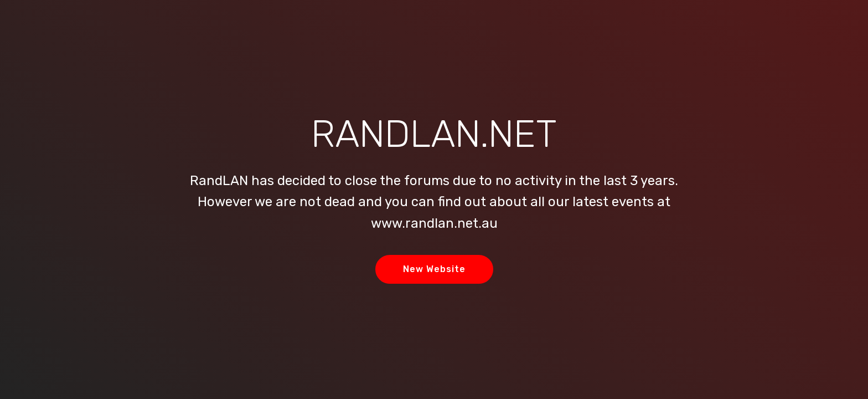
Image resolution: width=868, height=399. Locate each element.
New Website (434, 269)
